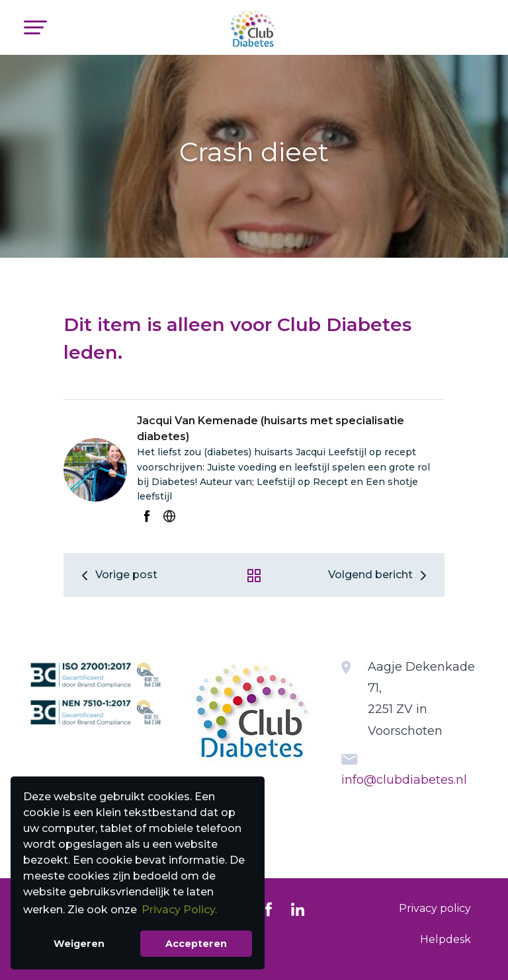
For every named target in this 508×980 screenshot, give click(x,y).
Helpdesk (445, 939)
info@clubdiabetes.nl (404, 780)
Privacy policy (435, 908)
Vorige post (117, 575)
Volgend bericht (380, 575)
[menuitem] (435, 909)
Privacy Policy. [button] (179, 910)
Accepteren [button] (196, 944)
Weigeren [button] (79, 944)
